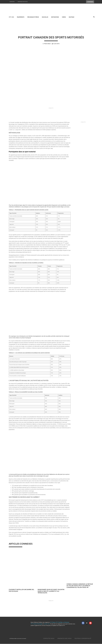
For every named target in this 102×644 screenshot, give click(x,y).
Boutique (72, 17)
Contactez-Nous (49, 639)
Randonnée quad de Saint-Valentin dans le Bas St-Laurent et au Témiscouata (51, 591)
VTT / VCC (11, 17)
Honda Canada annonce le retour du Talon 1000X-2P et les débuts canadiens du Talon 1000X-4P (80, 586)
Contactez (12, 2)
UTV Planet (53, 622)
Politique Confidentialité (83, 639)
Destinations (55, 17)
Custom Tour (47, 624)
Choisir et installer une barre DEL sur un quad (21, 591)
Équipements (21, 17)
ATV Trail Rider (59, 622)
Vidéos (64, 17)
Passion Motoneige (38, 624)
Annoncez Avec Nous (23, 2)
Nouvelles (45, 17)
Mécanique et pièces (33, 17)
